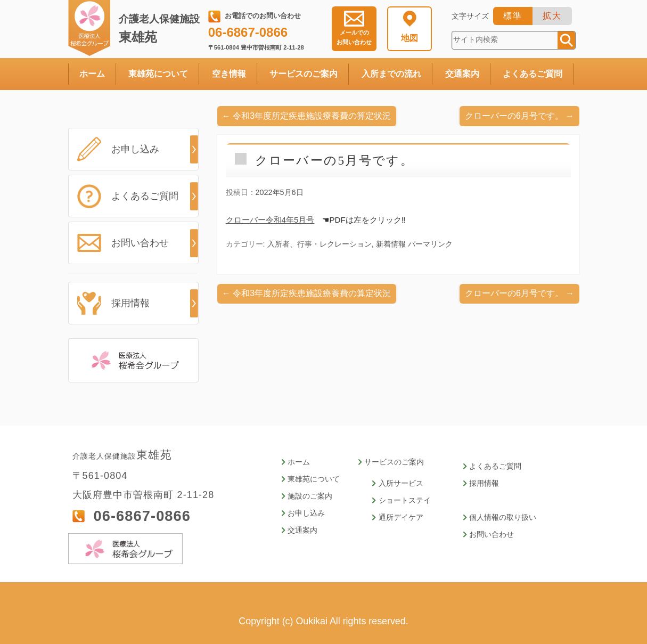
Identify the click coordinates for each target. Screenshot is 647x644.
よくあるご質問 (533, 74)
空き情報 (229, 74)
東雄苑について (158, 74)
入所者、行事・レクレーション (320, 244)
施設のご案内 (308, 496)
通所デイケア (396, 517)
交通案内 (462, 74)
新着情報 (391, 244)
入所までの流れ (391, 74)
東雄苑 (161, 29)
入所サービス (396, 483)
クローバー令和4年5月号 (270, 220)
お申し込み (135, 149)
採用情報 (130, 303)
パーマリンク (430, 244)
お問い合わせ (354, 37)
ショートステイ (399, 500)
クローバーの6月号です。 (519, 116)
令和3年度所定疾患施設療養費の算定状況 (306, 116)
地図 (410, 38)
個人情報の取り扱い (493, 517)
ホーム (92, 74)
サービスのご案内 (304, 74)
